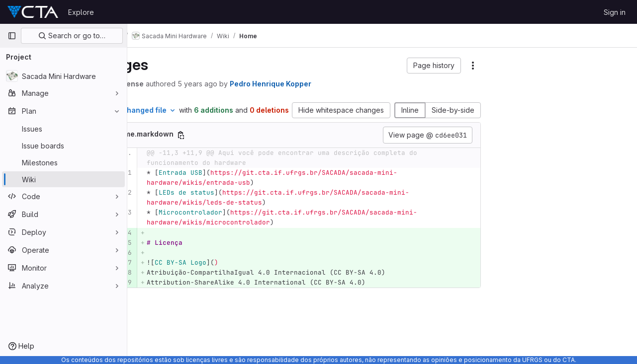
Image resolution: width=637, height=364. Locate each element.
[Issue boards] (63, 146)
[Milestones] (63, 162)
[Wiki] (63, 179)
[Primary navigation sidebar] (12, 36)
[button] (434, 66)
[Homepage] (33, 12)
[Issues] (63, 129)
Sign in (615, 12)
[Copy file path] (233, 146)
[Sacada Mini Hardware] (63, 76)
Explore (81, 12)
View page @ (428, 146)
